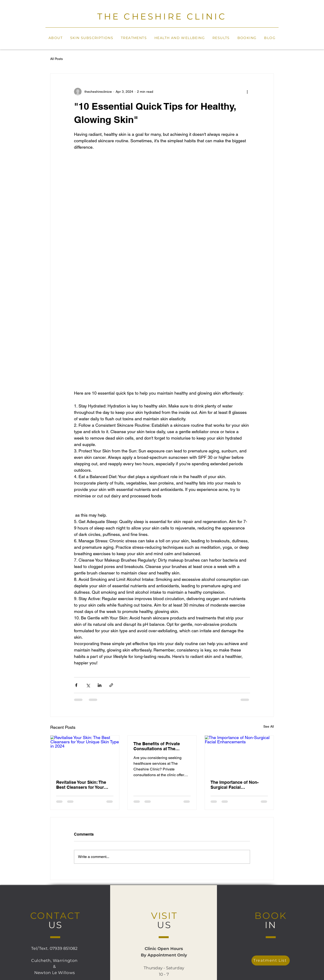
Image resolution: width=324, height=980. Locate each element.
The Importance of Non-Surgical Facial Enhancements (235, 785)
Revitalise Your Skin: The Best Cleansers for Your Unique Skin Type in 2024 (82, 785)
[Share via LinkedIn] (100, 685)
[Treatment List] (271, 960)
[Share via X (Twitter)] (88, 685)
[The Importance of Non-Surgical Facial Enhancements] (239, 755)
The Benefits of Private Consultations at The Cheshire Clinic (157, 746)
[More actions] (247, 92)
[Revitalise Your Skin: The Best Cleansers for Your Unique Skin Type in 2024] (85, 755)
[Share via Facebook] (76, 685)
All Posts (56, 59)
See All (269, 726)
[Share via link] (111, 685)
